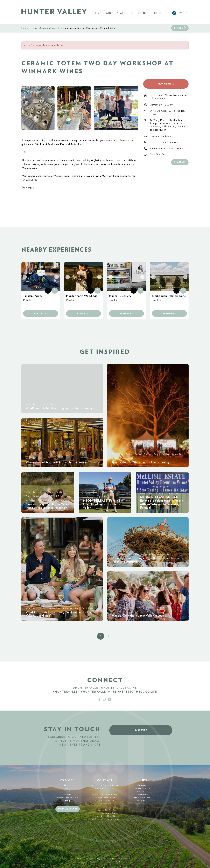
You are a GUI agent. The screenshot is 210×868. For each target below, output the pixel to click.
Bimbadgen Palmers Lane (169, 296)
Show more (28, 188)
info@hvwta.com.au (105, 804)
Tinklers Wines (33, 296)
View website (166, 84)
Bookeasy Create (124, 862)
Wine (109, 13)
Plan (98, 13)
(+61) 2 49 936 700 (105, 816)
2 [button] (109, 636)
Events (143, 13)
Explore (158, 13)
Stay (120, 13)
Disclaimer (142, 795)
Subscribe (141, 730)
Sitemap (142, 785)
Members (142, 801)
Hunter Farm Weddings (82, 296)
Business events (68, 809)
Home (25, 28)
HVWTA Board (142, 798)
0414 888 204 (157, 154)
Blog (68, 801)
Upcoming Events (48, 28)
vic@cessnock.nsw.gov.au (105, 819)
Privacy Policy (142, 788)
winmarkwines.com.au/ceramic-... (168, 148)
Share (178, 28)
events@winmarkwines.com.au (167, 142)
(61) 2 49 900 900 (105, 801)
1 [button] (101, 636)
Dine (131, 13)
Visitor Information (68, 798)
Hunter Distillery (120, 296)
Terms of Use (142, 792)
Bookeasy (94, 862)
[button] (38, 108)
